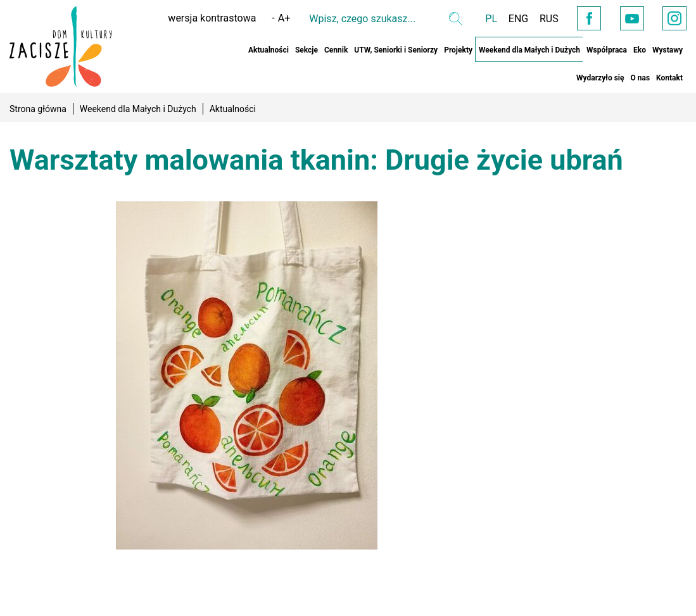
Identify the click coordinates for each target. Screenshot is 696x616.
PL (478, 19)
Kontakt (669, 78)
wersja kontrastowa (199, 18)
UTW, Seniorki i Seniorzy (396, 50)
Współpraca (607, 50)
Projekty (458, 50)
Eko (640, 50)
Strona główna (38, 109)
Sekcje (307, 50)
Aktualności (269, 50)
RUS (538, 19)
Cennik (336, 50)
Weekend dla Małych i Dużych (529, 50)
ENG (506, 19)
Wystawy (668, 50)
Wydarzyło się (600, 78)
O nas (640, 78)
